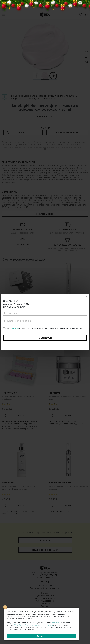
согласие (15, 328)
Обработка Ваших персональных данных (33, 625)
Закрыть (41, 636)
